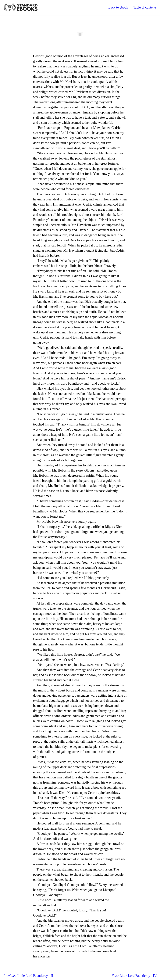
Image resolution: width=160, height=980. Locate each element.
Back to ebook (118, 7)
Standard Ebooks (20, 7)
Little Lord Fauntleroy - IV (134, 976)
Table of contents (145, 7)
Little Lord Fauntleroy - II (28, 976)
